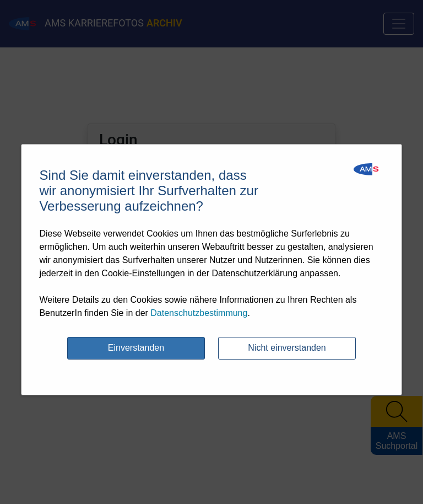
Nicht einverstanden (287, 348)
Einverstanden (136, 348)
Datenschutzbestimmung (199, 313)
